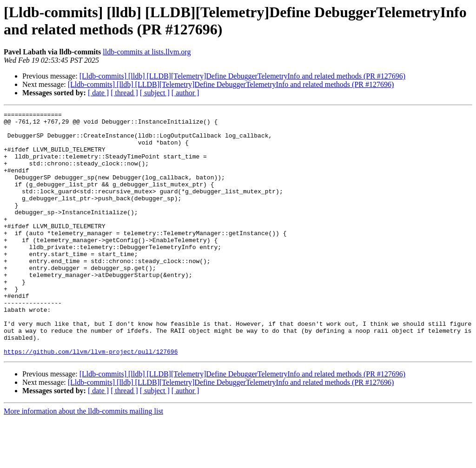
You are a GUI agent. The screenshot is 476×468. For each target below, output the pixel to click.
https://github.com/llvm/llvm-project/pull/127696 (91, 400)
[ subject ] (155, 93)
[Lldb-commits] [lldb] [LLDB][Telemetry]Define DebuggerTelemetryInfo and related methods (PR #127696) (243, 76)
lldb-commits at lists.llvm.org (147, 52)
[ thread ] (124, 93)
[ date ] (98, 93)
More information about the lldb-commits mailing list (83, 460)
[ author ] (185, 93)
